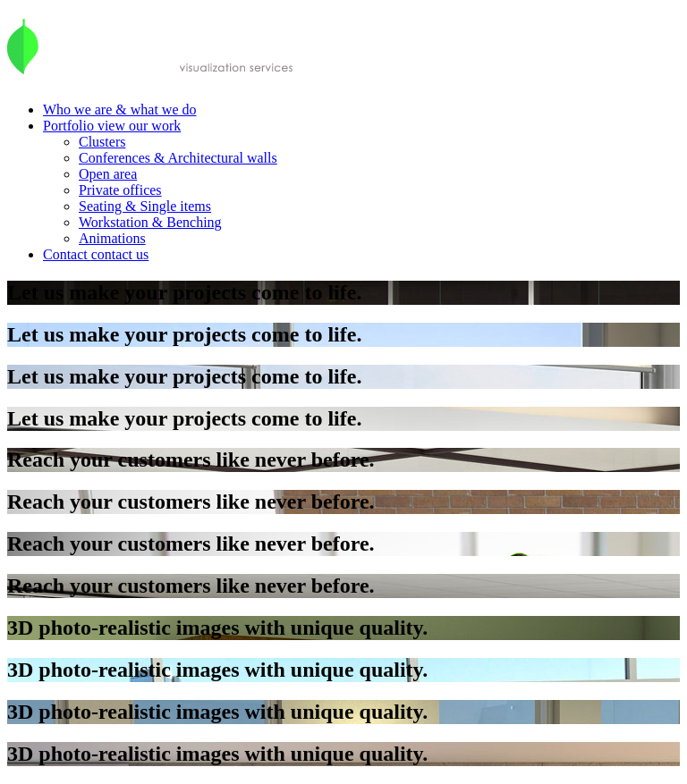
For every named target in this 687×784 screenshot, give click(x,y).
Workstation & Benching (150, 222)
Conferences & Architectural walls (178, 158)
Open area (108, 174)
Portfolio (112, 126)
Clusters (102, 142)
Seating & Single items (145, 206)
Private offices (120, 190)
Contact (96, 254)
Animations (112, 238)
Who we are (120, 110)
